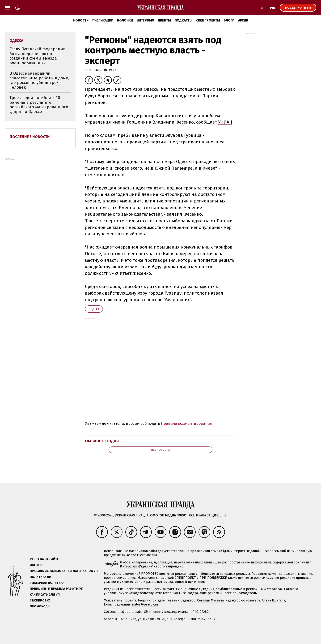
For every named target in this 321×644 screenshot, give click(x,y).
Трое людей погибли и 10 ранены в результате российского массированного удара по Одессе (39, 105)
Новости (81, 20)
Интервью (145, 20)
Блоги (229, 20)
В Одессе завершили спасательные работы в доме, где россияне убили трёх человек (39, 80)
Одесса (94, 309)
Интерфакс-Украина (136, 566)
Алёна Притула (273, 600)
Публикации (103, 20)
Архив (243, 20)
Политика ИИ (40, 577)
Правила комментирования (186, 423)
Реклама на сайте (44, 559)
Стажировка (40, 600)
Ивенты (164, 20)
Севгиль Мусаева (210, 600)
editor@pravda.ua (145, 604)
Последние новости (30, 137)
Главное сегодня (102, 441)
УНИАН (225, 122)
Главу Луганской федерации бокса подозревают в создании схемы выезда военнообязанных (38, 56)
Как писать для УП (45, 595)
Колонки (125, 20)
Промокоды (40, 606)
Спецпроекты (208, 20)
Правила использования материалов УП (64, 571)
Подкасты (184, 20)
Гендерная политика (47, 583)
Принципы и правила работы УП (57, 589)
